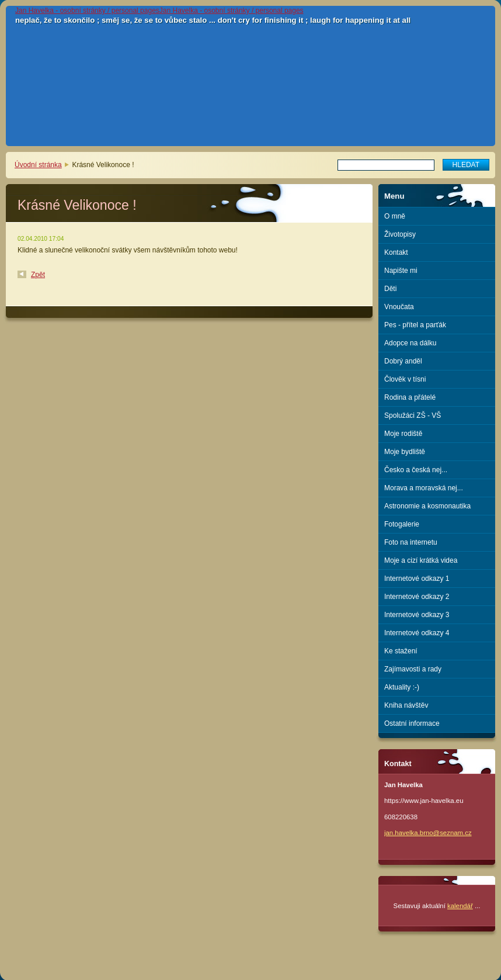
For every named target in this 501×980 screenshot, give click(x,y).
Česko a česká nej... (416, 470)
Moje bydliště (405, 452)
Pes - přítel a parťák (415, 325)
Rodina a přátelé (410, 397)
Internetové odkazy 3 (417, 615)
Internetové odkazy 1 (417, 579)
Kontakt (396, 252)
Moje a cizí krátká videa (421, 560)
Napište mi (401, 271)
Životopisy (400, 234)
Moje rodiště (403, 434)
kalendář (460, 906)
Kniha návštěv (406, 705)
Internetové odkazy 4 (417, 633)
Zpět (38, 275)
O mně (395, 216)
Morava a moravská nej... (424, 488)
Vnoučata (399, 307)
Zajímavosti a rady (413, 669)
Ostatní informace (412, 723)
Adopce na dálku (410, 343)
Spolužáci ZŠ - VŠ (413, 415)
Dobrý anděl (403, 361)
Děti (390, 289)
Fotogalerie (402, 524)
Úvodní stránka (38, 165)
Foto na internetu (411, 542)
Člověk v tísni (405, 379)
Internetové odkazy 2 (417, 597)
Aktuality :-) (402, 687)
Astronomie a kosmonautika (427, 506)
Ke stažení (401, 651)
